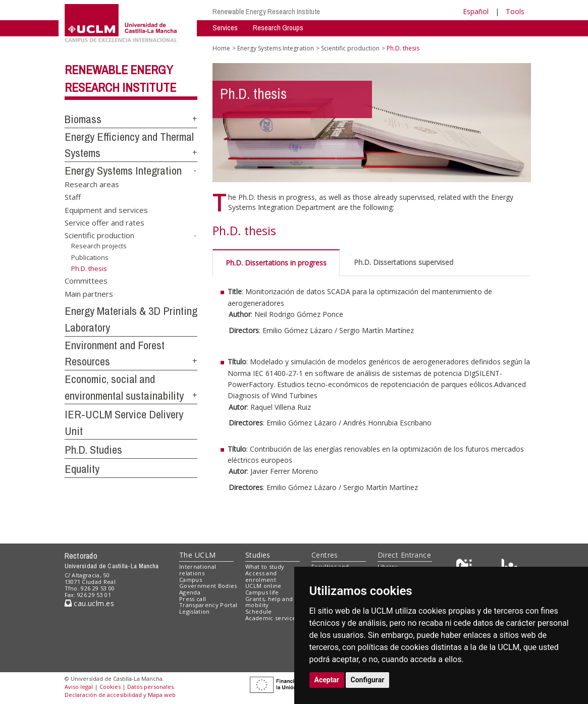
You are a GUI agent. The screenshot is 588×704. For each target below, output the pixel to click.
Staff (73, 197)
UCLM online (263, 586)
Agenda (190, 592)
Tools (515, 11)
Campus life (262, 592)
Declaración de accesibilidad (103, 695)
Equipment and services (106, 209)
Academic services (272, 618)
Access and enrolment (261, 576)
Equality (82, 469)
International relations (198, 570)
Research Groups (278, 28)
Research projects (99, 246)
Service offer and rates (104, 223)
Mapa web (162, 695)
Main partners (89, 293)
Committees (86, 281)
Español (476, 11)
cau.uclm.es (89, 603)
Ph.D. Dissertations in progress (276, 263)
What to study (265, 566)
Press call (193, 599)
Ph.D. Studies (93, 450)
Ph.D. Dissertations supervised (404, 262)
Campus (191, 580)
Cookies (110, 687)
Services (225, 28)
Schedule (259, 611)
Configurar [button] (368, 680)
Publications (90, 257)
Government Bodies (208, 586)
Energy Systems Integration (123, 171)
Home (221, 48)
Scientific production (99, 235)
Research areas (92, 184)
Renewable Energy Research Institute (266, 11)
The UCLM (197, 555)
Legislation (195, 611)
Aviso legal (79, 687)
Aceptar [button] (327, 680)
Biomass (83, 119)
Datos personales (150, 687)
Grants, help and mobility (269, 602)
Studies (258, 555)
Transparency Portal (208, 605)
